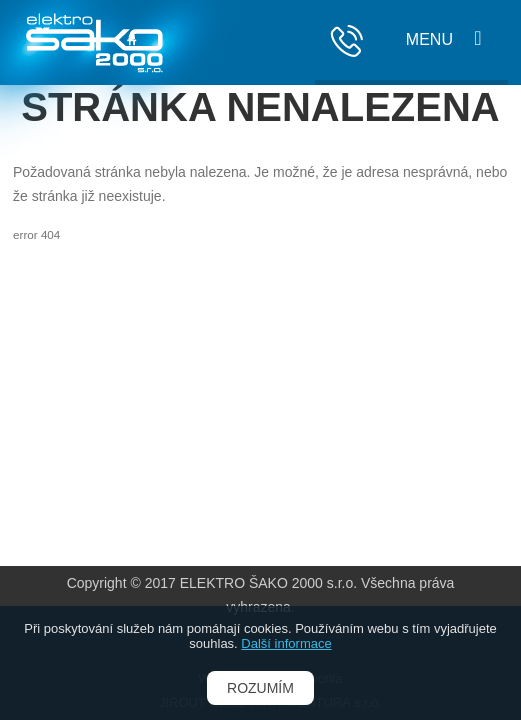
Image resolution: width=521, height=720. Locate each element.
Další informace (286, 643)
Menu (429, 39)
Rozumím (260, 688)
